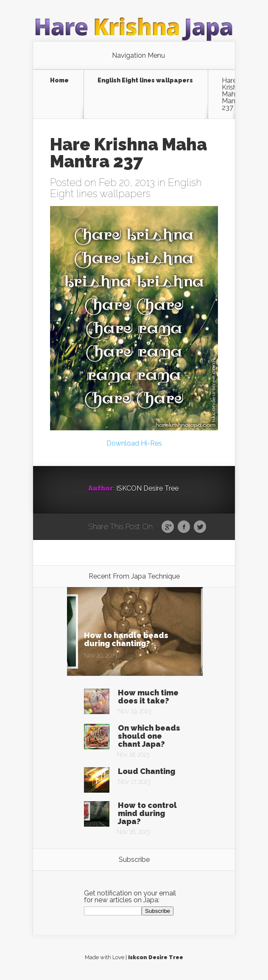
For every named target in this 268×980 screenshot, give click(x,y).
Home (59, 80)
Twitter (200, 527)
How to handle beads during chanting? (126, 639)
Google (168, 527)
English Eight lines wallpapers (145, 80)
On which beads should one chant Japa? (149, 736)
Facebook (184, 527)
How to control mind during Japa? (147, 813)
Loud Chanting (147, 771)
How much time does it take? (148, 697)
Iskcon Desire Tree (156, 957)
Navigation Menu (138, 56)
